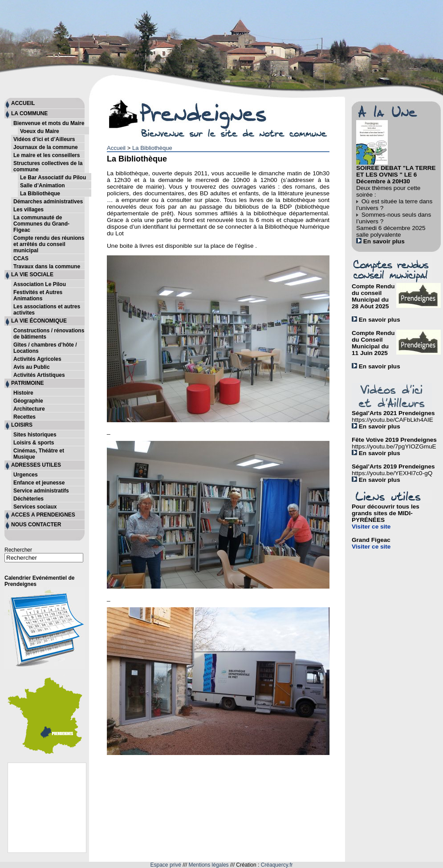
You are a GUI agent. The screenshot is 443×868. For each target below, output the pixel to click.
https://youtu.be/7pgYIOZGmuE (394, 446)
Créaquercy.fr (277, 865)
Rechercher (18, 550)
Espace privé (166, 865)
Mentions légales (209, 865)
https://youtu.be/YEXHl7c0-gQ (392, 473)
